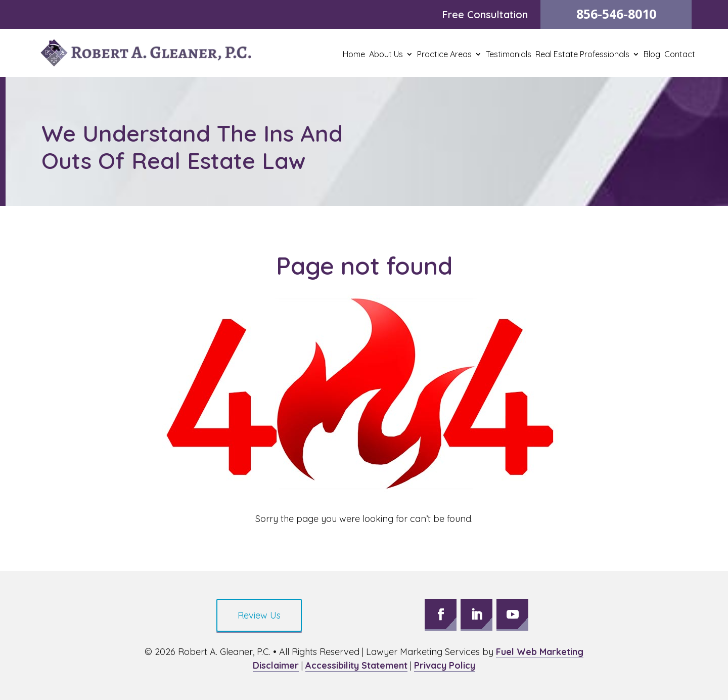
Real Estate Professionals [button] (582, 55)
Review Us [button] (259, 615)
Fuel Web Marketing (540, 652)
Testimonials (509, 55)
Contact (680, 55)
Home (354, 55)
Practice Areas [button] (444, 55)
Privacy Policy (445, 665)
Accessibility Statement (356, 665)
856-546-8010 (616, 14)
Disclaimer (276, 665)
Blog (652, 55)
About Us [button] (386, 55)
